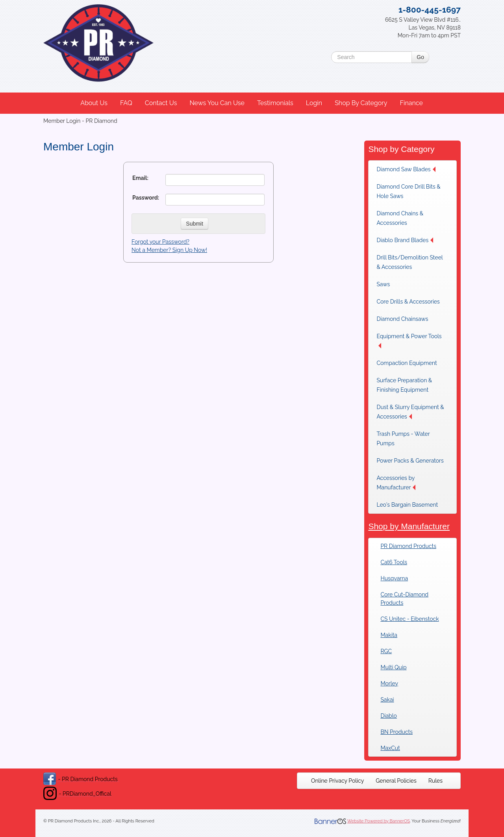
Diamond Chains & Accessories (400, 218)
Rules (435, 781)
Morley (389, 683)
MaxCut (390, 748)
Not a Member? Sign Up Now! (169, 250)
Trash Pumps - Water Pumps (403, 439)
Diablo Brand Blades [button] (405, 240)
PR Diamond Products (408, 546)
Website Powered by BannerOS (379, 821)
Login (314, 103)
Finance (411, 103)
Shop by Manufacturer (409, 526)
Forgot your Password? (160, 242)
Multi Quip (393, 667)
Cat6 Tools (394, 562)
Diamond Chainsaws (402, 319)
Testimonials (275, 103)
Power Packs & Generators (410, 461)
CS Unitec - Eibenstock (409, 619)
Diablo (388, 716)
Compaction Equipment (407, 363)
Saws (383, 284)
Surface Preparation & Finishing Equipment (404, 385)
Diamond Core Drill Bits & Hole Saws (408, 191)
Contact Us (161, 103)
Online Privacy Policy (337, 781)
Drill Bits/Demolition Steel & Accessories (409, 262)
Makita (389, 635)
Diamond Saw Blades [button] (406, 169)
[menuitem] (94, 103)
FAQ (126, 103)
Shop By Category (361, 103)
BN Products (397, 732)
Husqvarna (394, 578)
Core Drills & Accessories (408, 302)
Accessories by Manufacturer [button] (396, 483)
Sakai (387, 700)
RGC (386, 651)
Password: (146, 198)
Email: (140, 178)
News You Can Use (217, 103)
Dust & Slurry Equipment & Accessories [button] (410, 412)
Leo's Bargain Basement (407, 505)
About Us (94, 103)
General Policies (396, 781)
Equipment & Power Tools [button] (409, 341)
